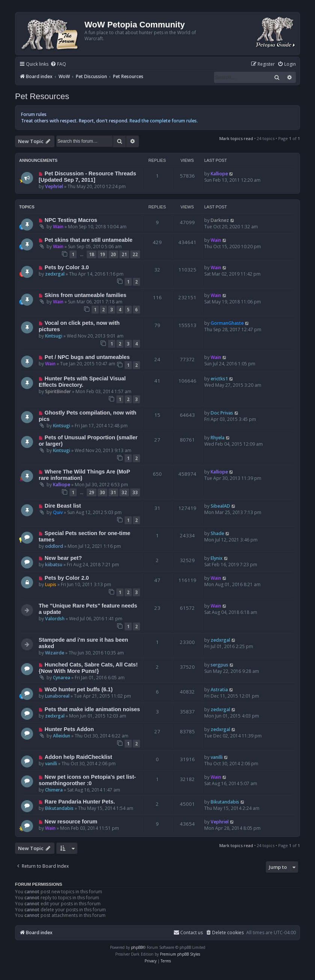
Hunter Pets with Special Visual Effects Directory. (82, 382)
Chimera (54, 790)
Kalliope (219, 174)
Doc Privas (222, 413)
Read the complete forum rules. (164, 121)
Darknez (220, 220)
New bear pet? (63, 558)
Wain (58, 227)
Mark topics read (236, 138)
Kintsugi (54, 336)
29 (92, 492)
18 (92, 254)
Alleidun (62, 736)
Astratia (219, 690)
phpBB (137, 947)
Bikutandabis (59, 808)
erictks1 (219, 379)
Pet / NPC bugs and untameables (87, 357)
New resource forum (71, 822)
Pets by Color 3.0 (67, 267)
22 (135, 254)
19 (102, 254)
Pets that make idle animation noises (92, 709)
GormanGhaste (227, 323)
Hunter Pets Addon (69, 729)
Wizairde (55, 653)
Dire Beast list (63, 506)
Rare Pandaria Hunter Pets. (80, 802)
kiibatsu (54, 565)
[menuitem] (58, 64)
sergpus (219, 665)
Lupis (51, 584)
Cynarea (62, 678)
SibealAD (220, 506)
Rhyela (218, 438)
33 (135, 492)
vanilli (51, 764)
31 (113, 492)
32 (124, 492)
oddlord (54, 546)
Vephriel (54, 186)
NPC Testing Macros (71, 220)
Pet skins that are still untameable (89, 240)
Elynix (217, 558)
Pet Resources (42, 96)
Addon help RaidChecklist (78, 757)
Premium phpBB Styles (180, 954)
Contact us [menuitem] (188, 933)
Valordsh (55, 619)
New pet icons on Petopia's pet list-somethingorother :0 (87, 780)
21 (124, 254)
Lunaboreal (57, 696)
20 (113, 254)
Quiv (58, 512)
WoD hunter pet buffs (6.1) (79, 689)
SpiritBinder (58, 391)
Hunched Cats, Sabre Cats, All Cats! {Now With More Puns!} (88, 668)
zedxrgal (55, 274)
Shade (217, 533)
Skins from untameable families (86, 295)
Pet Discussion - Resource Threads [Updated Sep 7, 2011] (87, 177)
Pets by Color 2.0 (67, 578)
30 (102, 492)
